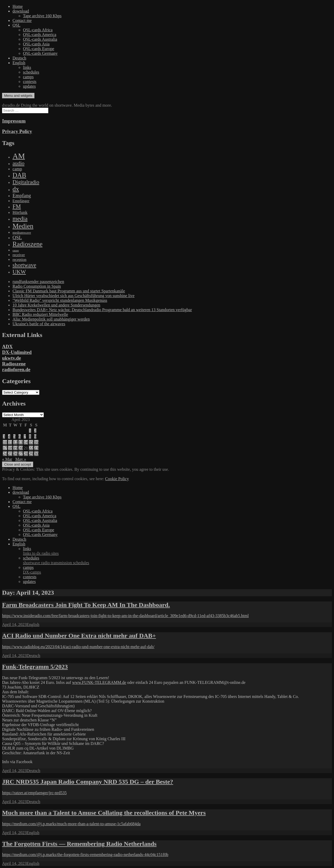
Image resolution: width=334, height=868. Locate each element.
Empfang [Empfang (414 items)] (22, 195)
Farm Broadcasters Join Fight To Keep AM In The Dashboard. (86, 605)
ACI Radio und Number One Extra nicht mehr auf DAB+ (79, 636)
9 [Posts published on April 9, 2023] (35, 436)
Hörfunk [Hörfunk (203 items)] (20, 212)
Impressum (14, 121)
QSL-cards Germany (40, 53)
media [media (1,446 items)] (20, 219)
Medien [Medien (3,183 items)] (23, 226)
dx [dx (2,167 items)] (16, 189)
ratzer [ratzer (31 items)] (16, 251)
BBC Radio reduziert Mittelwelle (40, 314)
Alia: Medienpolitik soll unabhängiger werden (51, 319)
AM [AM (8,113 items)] (19, 156)
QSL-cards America (40, 35)
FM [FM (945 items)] (17, 206)
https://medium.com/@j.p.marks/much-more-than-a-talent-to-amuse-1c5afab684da (71, 824)
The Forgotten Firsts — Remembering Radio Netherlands (79, 844)
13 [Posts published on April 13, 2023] (21, 442)
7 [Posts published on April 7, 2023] (25, 436)
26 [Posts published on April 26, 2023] (15, 454)
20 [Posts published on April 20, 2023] (21, 448)
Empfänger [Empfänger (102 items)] (21, 201)
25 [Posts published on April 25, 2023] (10, 454)
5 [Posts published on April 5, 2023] (14, 436)
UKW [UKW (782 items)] (19, 272)
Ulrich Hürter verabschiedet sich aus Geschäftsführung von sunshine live (73, 296)
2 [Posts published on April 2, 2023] (35, 431)
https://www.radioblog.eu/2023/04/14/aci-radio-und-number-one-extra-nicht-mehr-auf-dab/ (78, 647)
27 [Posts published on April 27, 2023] (21, 454)
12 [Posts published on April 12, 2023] (15, 442)
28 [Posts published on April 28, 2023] (26, 454)
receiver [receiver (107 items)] (19, 255)
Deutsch (19, 58)
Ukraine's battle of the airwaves (39, 324)
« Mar (7, 459)
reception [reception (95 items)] (19, 260)
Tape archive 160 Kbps (42, 16)
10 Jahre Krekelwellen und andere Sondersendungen (56, 305)
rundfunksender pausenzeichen (38, 282)
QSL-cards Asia (36, 44)
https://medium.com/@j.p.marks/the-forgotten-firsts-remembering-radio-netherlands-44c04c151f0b (85, 855)
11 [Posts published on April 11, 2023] (10, 442)
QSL (16, 25)
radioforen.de (16, 369)
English (19, 63)
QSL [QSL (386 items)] (17, 237)
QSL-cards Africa (38, 30)
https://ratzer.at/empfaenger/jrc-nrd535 (34, 793)
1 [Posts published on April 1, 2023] (30, 431)
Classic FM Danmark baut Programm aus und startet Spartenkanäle (69, 291)
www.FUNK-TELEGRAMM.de (99, 682)
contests (30, 82)
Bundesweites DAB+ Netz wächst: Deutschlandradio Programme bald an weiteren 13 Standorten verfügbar (102, 310)
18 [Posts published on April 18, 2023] (10, 448)
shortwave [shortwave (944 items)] (24, 265)
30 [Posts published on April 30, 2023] (36, 454)
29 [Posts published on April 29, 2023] (31, 454)
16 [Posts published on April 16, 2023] (36, 442)
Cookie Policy (117, 479)
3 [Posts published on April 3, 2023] (4, 436)
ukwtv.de (11, 358)
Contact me (22, 20)
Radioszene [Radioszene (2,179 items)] (28, 244)
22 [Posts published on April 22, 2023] (31, 448)
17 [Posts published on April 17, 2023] (5, 448)
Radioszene (14, 364)
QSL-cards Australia (40, 39)
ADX (7, 346)
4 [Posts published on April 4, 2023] (9, 436)
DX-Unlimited (17, 352)
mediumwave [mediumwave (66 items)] (22, 233)
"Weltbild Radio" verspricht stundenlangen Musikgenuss (60, 300)
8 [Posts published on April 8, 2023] (30, 436)
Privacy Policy (17, 131)
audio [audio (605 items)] (19, 163)
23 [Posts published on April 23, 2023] (36, 448)
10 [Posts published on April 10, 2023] (5, 442)
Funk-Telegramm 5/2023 (35, 667)
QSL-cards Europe (39, 49)
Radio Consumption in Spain (37, 286)
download (21, 11)
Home (18, 6)
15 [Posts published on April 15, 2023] (31, 442)
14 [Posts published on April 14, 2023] (26, 442)
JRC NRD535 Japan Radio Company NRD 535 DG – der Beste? (88, 782)
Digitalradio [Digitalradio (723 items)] (26, 182)
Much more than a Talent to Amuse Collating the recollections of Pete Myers (104, 813)
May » (21, 459)
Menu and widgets (18, 96)
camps (28, 77)
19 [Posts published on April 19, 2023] (15, 448)
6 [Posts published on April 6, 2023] (20, 436)
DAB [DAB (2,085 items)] (19, 175)
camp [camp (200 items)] (17, 169)
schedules (31, 72)
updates (29, 86)
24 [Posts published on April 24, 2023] (5, 454)
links (27, 67)
